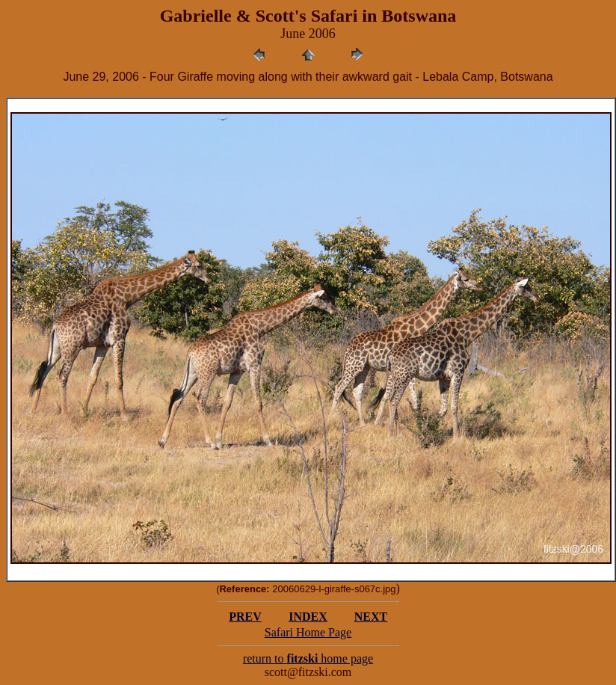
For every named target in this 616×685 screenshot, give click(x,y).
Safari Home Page (308, 632)
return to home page (308, 658)
